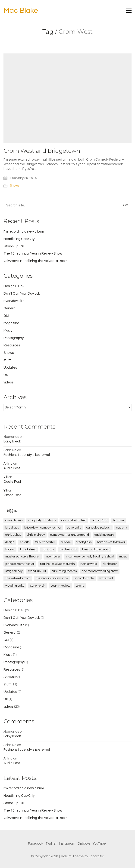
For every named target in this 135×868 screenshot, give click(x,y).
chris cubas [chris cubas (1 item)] (13, 535)
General (10, 308)
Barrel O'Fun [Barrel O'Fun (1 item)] (100, 520)
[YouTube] (99, 844)
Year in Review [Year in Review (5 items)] (60, 586)
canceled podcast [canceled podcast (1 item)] (99, 528)
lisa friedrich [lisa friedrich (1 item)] (68, 549)
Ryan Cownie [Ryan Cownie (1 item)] (89, 564)
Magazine (11, 323)
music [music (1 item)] (123, 557)
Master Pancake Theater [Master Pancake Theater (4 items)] (23, 557)
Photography (14, 338)
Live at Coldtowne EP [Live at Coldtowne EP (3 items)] (96, 549)
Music (8, 331)
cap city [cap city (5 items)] (122, 528)
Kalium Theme (73, 856)
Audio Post (12, 468)
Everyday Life (14, 301)
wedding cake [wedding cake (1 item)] (15, 586)
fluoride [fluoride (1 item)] (66, 542)
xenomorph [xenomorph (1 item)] (38, 586)
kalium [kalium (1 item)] (10, 549)
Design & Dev (14, 286)
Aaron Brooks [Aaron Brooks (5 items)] (14, 520)
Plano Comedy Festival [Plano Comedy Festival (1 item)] (20, 564)
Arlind (8, 464)
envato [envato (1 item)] (25, 542)
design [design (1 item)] (10, 542)
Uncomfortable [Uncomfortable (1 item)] (84, 578)
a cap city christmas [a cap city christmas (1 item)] (42, 520)
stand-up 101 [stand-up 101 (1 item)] (37, 571)
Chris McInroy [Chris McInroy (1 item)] (36, 535)
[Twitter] (51, 844)
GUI (6, 316)
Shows (15, 186)
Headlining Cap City (19, 239)
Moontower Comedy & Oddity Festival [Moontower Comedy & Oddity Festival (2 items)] (90, 557)
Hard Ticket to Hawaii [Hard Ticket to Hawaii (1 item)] (111, 542)
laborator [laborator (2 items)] (48, 549)
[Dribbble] (84, 844)
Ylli (6, 477)
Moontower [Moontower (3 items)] (53, 557)
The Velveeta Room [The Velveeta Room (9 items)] (18, 578)
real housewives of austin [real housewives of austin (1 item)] (57, 564)
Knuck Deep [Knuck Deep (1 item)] (28, 549)
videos (8, 382)
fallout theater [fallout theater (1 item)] (45, 542)
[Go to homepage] (21, 11)
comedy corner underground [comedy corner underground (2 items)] (70, 535)
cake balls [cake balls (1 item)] (74, 528)
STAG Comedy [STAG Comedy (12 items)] (14, 571)
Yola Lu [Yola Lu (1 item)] (80, 586)
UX (6, 375)
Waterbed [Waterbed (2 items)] (106, 578)
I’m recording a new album (24, 232)
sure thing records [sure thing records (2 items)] (64, 571)
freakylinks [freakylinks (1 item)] (84, 542)
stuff (7, 360)
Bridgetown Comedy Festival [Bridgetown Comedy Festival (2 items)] (43, 528)
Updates (10, 368)
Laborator (96, 856)
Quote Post (12, 482)
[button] (129, 11)
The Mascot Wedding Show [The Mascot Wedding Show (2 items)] (100, 571)
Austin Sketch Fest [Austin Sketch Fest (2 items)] (74, 520)
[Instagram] (67, 844)
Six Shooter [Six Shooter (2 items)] (110, 564)
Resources (12, 345)
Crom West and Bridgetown (42, 151)
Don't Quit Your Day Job (22, 294)
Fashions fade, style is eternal (27, 455)
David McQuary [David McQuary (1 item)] (104, 535)
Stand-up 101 (14, 246)
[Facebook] (36, 844)
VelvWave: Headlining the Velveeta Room (36, 261)
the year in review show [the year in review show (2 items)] (52, 578)
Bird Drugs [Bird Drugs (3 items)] (12, 528)
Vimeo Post (12, 495)
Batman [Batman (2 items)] (118, 520)
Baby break (12, 441)
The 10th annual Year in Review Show (33, 254)
